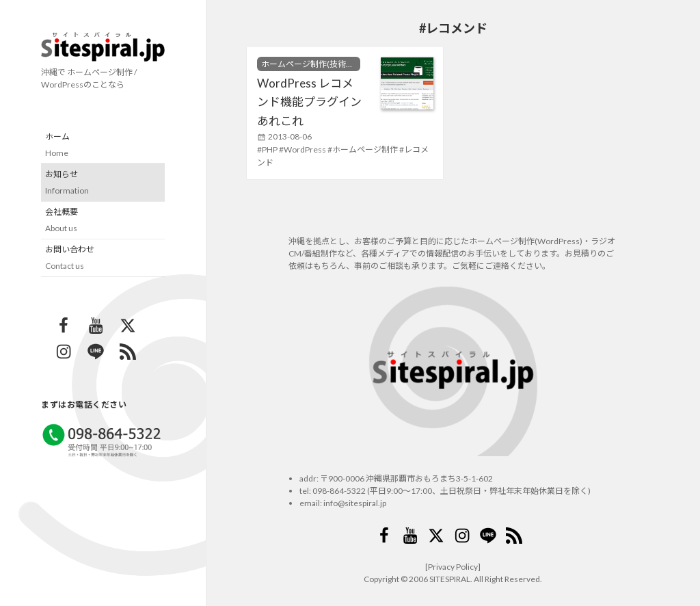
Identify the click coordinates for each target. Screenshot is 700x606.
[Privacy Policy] (453, 567)
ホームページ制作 (365, 149)
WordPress (305, 149)
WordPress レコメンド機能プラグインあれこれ (309, 102)
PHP (270, 149)
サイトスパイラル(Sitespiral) (103, 47)
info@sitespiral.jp (355, 503)
